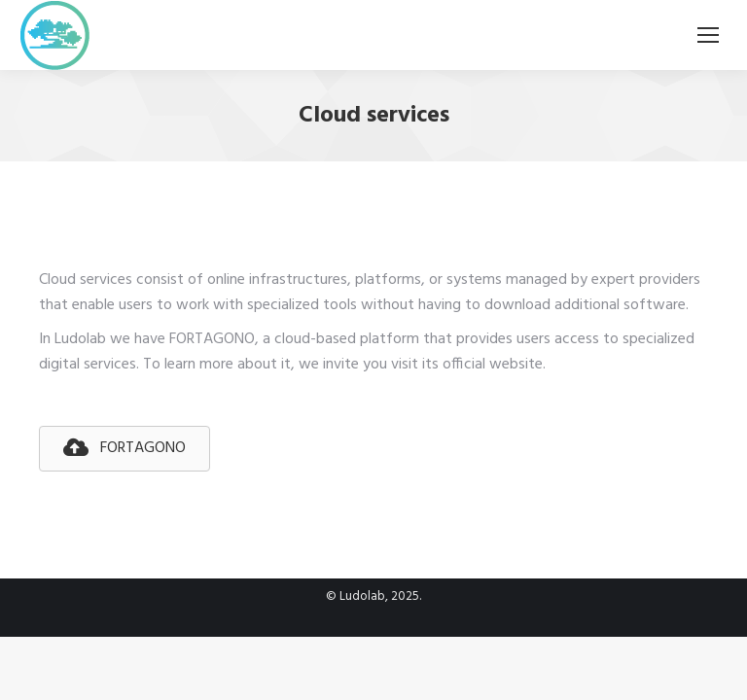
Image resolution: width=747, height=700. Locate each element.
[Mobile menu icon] (708, 35)
